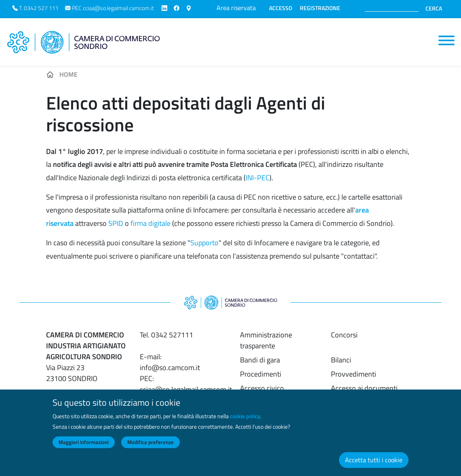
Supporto (204, 243)
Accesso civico (262, 388)
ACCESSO (281, 8)
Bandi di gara (260, 360)
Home (68, 74)
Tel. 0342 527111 (166, 335)
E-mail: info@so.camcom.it (170, 362)
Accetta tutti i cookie (374, 466)
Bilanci (341, 360)
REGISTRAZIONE (320, 8)
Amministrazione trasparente (266, 340)
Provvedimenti (354, 374)
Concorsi (344, 335)
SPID (116, 223)
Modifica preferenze (151, 449)
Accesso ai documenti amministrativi (364, 394)
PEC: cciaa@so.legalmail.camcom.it (186, 384)
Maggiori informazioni (84, 449)
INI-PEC (258, 178)
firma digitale (151, 223)
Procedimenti (261, 374)
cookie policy (245, 423)
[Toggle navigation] (446, 40)
